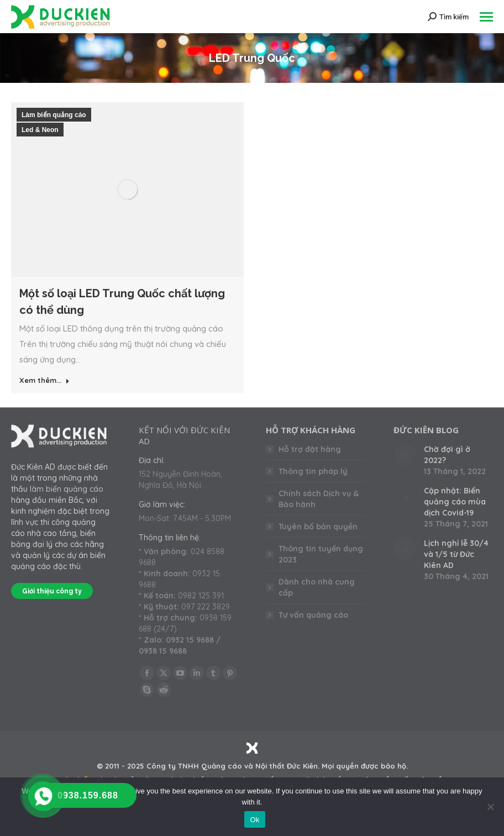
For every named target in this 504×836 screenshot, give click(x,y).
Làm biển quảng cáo (54, 115)
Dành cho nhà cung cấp (317, 587)
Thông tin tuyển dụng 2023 (321, 554)
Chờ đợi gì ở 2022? (447, 455)
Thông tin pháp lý (313, 471)
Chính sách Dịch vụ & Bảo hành (319, 499)
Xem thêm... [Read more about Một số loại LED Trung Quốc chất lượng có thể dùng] (44, 380)
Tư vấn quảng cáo (313, 615)
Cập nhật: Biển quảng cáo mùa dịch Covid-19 (455, 502)
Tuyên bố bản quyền (318, 527)
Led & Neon (40, 130)
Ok (254, 820)
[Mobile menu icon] (486, 17)
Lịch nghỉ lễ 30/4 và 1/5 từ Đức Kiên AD (456, 554)
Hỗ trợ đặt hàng (310, 449)
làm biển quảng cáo (67, 489)
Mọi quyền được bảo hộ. (365, 766)
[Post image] (405, 455)
